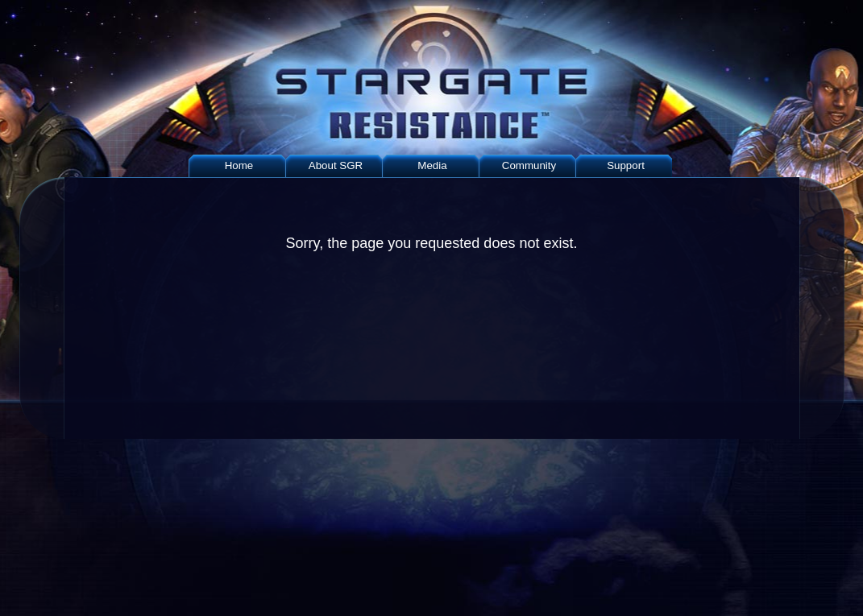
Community (529, 165)
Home (239, 165)
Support (626, 165)
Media (432, 165)
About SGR (336, 165)
